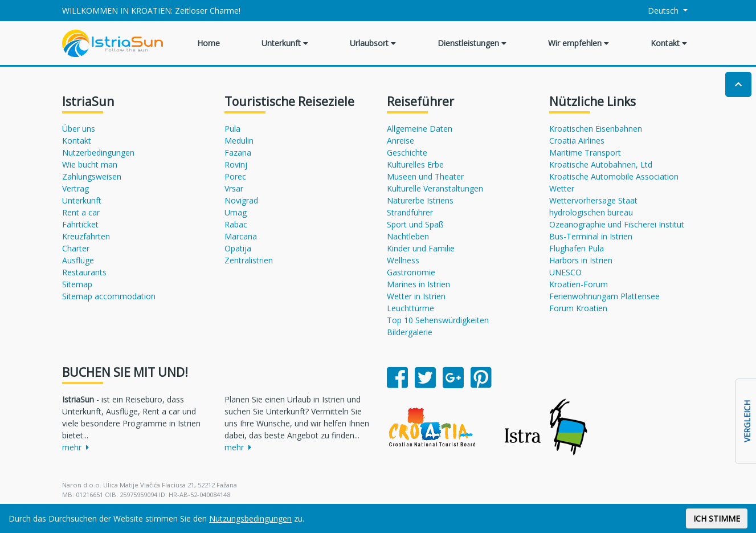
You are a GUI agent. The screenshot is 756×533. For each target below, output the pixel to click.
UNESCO (565, 272)
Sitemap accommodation (109, 296)
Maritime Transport (585, 152)
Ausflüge (78, 260)
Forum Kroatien (578, 308)
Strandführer (410, 212)
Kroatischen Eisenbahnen (596, 129)
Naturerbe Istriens (420, 200)
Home (209, 43)
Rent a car (81, 212)
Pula (232, 129)
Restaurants (84, 272)
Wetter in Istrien (416, 296)
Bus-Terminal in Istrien (591, 236)
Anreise (401, 141)
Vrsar (234, 188)
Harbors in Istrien (581, 260)
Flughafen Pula (577, 248)
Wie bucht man (90, 164)
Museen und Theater (425, 176)
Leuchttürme (410, 308)
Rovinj (236, 164)
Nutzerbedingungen (98, 152)
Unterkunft (285, 43)
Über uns (79, 129)
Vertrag (75, 188)
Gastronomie (411, 272)
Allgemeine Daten (420, 129)
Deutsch (657, 11)
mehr (75, 447)
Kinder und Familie (421, 248)
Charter (76, 248)
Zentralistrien (249, 260)
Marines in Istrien (418, 284)
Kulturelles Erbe (415, 164)
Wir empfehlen (579, 43)
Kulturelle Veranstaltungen (435, 188)
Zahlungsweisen (92, 176)
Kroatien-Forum (579, 284)
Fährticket (80, 224)
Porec (235, 176)
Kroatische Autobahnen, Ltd (601, 164)
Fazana (238, 152)
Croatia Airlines (577, 141)
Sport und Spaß (415, 224)
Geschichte (407, 152)
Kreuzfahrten (86, 236)
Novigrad (241, 200)
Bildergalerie (410, 332)
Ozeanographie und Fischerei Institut (617, 224)
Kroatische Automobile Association (614, 176)
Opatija (238, 248)
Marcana (241, 236)
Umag (236, 212)
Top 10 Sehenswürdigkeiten (438, 320)
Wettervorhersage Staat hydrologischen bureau (593, 206)
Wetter (562, 188)
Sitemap (77, 284)
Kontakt (669, 43)
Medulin (239, 141)
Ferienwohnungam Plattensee (604, 296)
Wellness (403, 260)
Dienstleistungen (472, 43)
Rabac (236, 224)
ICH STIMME (717, 518)
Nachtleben (408, 236)
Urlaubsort (373, 43)
